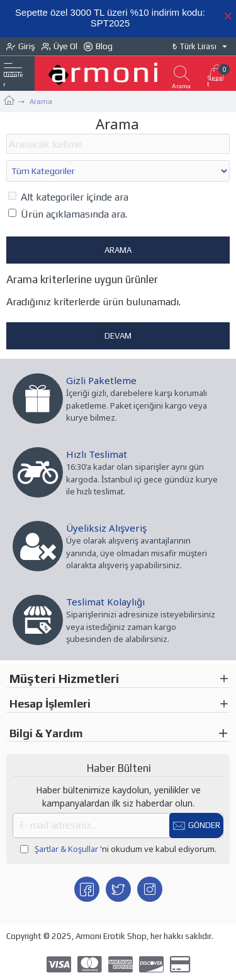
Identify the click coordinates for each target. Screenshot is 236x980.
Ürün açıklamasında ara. (68, 214)
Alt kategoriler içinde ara (68, 197)
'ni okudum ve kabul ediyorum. (118, 849)
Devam (118, 336)
